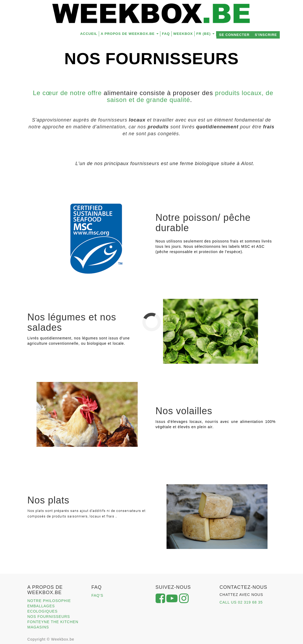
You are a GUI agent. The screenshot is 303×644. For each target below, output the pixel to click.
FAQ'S (97, 595)
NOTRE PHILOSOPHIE (49, 601)
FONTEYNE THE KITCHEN (53, 622)
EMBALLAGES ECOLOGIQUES (43, 609)
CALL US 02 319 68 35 (241, 602)
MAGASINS (38, 627)
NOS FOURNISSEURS (49, 617)
